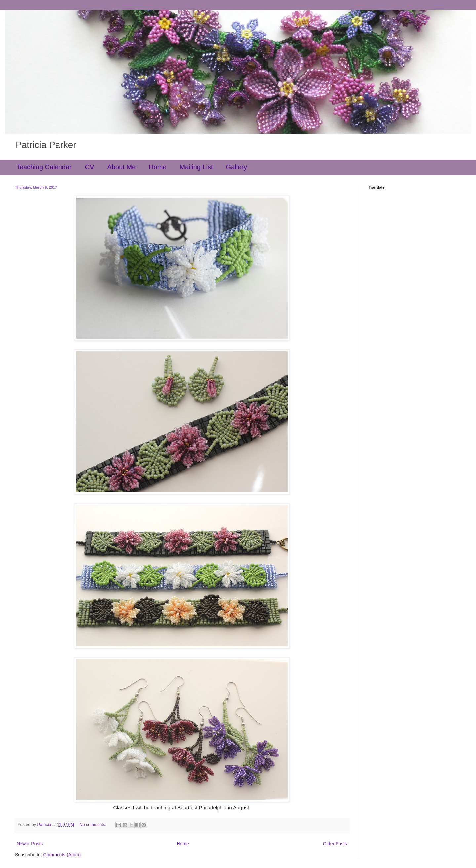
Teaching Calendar (44, 167)
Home (158, 167)
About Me (122, 167)
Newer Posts (30, 844)
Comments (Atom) (62, 855)
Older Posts (335, 844)
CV (90, 167)
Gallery (237, 167)
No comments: (93, 825)
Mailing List (196, 167)
